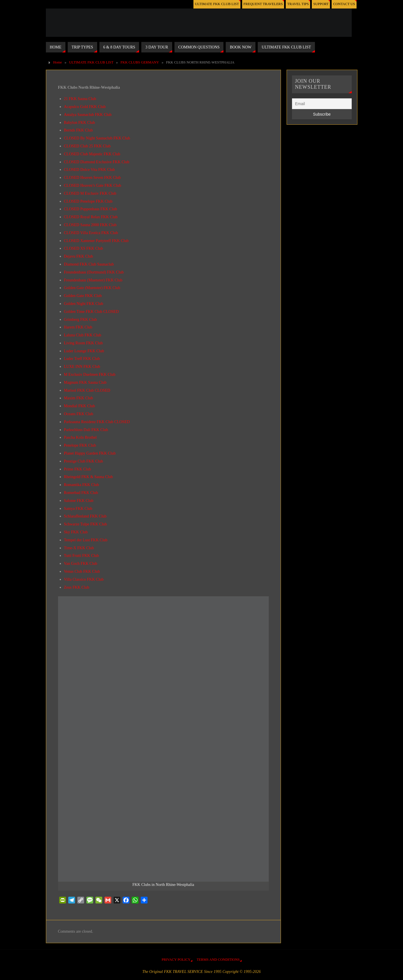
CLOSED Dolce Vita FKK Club (89, 170)
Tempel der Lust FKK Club (86, 540)
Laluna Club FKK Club (83, 335)
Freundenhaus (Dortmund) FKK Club (94, 272)
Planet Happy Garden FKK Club (90, 453)
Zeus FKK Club (77, 587)
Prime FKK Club (78, 469)
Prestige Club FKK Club (84, 461)
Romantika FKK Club (82, 485)
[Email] (322, 104)
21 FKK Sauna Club (80, 99)
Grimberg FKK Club (80, 320)
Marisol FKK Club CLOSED (87, 390)
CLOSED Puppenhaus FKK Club (91, 209)
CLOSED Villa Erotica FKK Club (91, 233)
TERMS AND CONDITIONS (218, 960)
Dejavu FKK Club (79, 256)
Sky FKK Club (76, 532)
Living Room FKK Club (83, 343)
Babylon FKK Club (80, 123)
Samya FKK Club (78, 509)
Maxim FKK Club (79, 398)
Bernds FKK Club (78, 130)
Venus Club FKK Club (82, 571)
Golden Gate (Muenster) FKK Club (92, 288)
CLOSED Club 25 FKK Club (87, 146)
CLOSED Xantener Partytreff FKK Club (96, 241)
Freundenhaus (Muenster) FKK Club (93, 280)
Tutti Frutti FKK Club (82, 556)
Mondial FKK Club (80, 406)
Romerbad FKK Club (81, 493)
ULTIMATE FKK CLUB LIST (216, 4)
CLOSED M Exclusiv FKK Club (90, 193)
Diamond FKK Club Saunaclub (89, 264)
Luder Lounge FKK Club (84, 351)
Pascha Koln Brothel (80, 437)
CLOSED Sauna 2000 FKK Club (90, 225)
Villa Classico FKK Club (84, 579)
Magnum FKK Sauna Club (85, 382)
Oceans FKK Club (79, 414)
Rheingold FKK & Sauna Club (89, 477)
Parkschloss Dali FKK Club (86, 430)
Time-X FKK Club (79, 548)
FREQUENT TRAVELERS (263, 4)
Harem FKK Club (78, 327)
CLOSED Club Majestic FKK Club (92, 154)
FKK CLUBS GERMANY (140, 62)
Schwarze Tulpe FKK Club (86, 524)
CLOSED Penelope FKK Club (88, 201)
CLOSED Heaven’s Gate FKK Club (93, 185)
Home (58, 62)
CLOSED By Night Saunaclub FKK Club (97, 138)
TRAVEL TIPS (298, 4)
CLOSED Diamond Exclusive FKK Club (97, 162)
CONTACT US (344, 4)
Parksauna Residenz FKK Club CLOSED (97, 422)
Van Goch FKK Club (81, 564)
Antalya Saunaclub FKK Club (88, 115)
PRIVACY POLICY (176, 960)
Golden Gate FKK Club (83, 296)
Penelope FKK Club (80, 445)
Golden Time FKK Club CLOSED (91, 312)
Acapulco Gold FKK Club (85, 107)
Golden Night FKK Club (84, 304)
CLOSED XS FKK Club (84, 248)
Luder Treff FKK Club (82, 359)
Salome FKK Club (79, 501)
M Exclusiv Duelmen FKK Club (90, 375)
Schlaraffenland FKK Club (85, 516)
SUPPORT (321, 4)
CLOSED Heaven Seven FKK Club (92, 178)
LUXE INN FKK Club (82, 367)
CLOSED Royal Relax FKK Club (91, 217)
